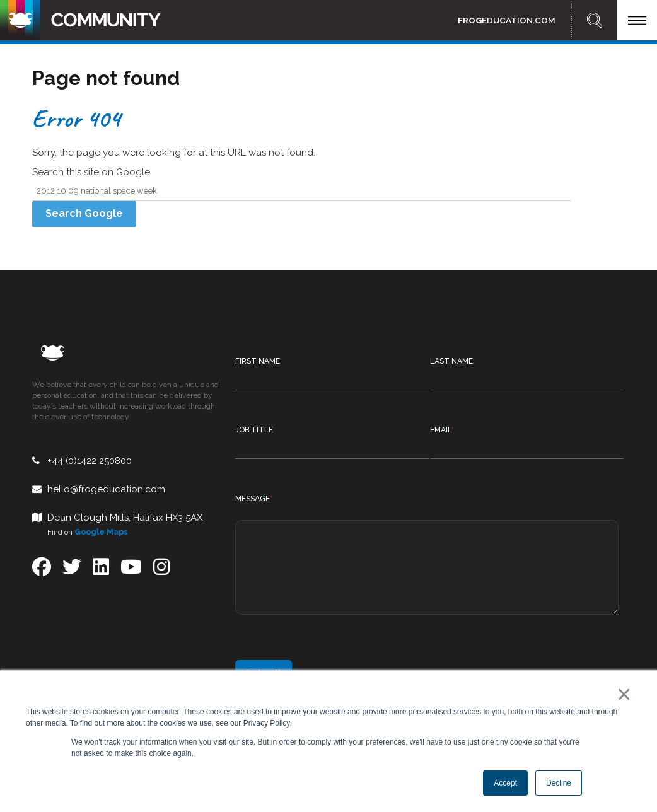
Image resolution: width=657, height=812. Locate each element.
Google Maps (101, 532)
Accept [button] (505, 783)
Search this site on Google (91, 172)
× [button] (621, 694)
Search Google (84, 213)
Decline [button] (559, 783)
